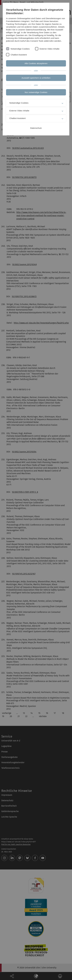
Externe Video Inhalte (50, 49)
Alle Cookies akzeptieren (36, 63)
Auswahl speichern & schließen (36, 78)
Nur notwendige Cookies (36, 92)
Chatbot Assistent (19, 55)
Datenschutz (36, 128)
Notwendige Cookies (20, 49)
